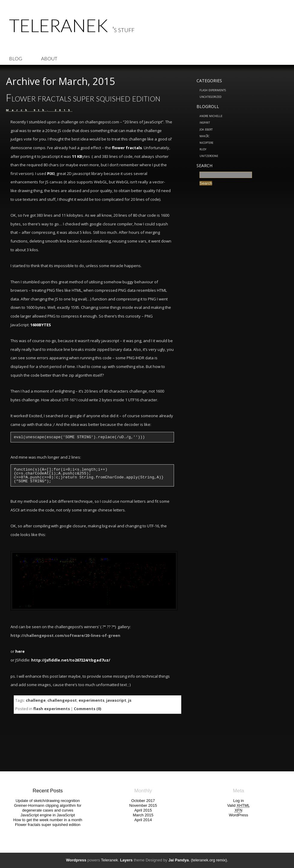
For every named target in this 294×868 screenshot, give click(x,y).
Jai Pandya (178, 860)
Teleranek (58, 25)
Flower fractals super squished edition (83, 98)
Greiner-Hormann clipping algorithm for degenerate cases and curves (48, 808)
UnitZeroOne (209, 155)
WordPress (238, 815)
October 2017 (143, 801)
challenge (36, 700)
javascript (116, 700)
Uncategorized (210, 96)
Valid (238, 805)
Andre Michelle (211, 116)
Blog (16, 58)
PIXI (51, 173)
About (49, 58)
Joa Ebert (206, 129)
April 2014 (143, 820)
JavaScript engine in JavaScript (48, 815)
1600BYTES (41, 325)
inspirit (205, 122)
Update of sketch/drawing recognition (48, 801)
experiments (91, 700)
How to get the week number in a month (48, 820)
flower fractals (127, 148)
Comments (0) (87, 709)
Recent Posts (48, 791)
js (130, 700)
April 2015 (143, 810)
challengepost (62, 700)
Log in (238, 801)
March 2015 (143, 815)
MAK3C (204, 136)
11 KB (77, 156)
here (20, 651)
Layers (126, 860)
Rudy (203, 149)
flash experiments (213, 90)
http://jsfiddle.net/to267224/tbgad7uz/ (71, 660)
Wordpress (76, 860)
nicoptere (206, 142)
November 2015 (143, 805)
